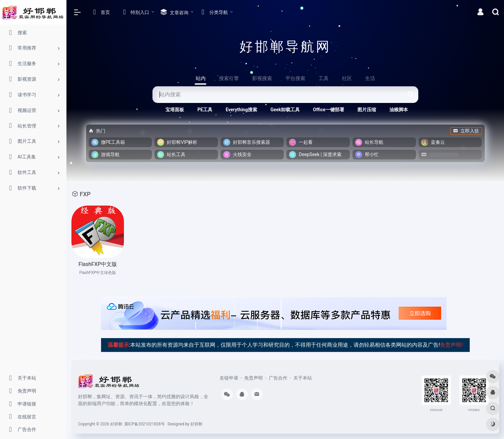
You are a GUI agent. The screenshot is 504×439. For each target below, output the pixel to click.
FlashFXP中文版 (98, 264)
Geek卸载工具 (285, 110)
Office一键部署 (329, 110)
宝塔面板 (175, 110)
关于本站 (303, 378)
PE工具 (205, 110)
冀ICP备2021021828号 (145, 424)
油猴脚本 (399, 110)
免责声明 (253, 378)
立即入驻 (466, 131)
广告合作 (278, 378)
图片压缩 (367, 110)
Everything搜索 (241, 110)
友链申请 (229, 378)
